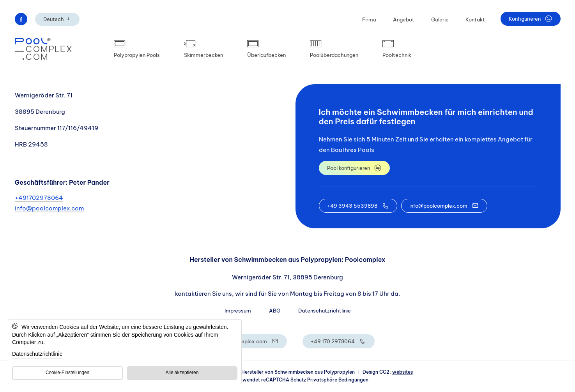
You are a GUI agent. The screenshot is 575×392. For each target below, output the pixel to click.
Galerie (440, 19)
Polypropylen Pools (137, 49)
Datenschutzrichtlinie (325, 311)
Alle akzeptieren (182, 373)
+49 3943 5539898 (358, 206)
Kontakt (475, 19)
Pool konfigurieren (354, 168)
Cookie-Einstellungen (67, 373)
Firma (369, 19)
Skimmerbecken (203, 49)
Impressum (238, 311)
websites (402, 372)
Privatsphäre (322, 380)
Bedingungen (353, 380)
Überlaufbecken (266, 49)
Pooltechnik (397, 49)
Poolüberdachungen (334, 49)
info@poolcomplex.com (49, 208)
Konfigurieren (531, 19)
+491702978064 (39, 198)
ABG (275, 311)
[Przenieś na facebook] (21, 19)
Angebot (404, 19)
